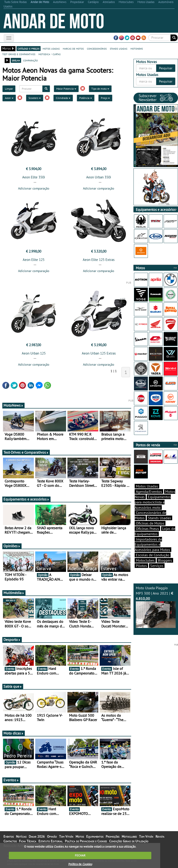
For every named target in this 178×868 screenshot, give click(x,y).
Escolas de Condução (153, 555)
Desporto (12, 640)
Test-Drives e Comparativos (26, 452)
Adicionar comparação (34, 188)
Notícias (21, 836)
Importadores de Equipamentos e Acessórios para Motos (152, 545)
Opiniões (12, 546)
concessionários (97, 48)
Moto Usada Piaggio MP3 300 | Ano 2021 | (156, 607)
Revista (160, 836)
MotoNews (13, 405)
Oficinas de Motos (150, 523)
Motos (80, 836)
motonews (137, 48)
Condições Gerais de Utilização (129, 841)
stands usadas (119, 48)
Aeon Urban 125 (34, 353)
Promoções (113, 836)
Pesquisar (166, 68)
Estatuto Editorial (51, 841)
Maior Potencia (66, 89)
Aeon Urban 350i (99, 177)
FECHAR (80, 855)
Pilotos (141, 566)
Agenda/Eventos (149, 491)
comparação (30, 60)
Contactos (10, 841)
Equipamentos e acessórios (26, 499)
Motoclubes (145, 560)
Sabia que (13, 686)
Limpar (9, 89)
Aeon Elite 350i (34, 177)
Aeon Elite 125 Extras (99, 260)
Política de (80, 864)
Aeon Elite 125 (34, 260)
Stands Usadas (159, 518)
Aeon (9, 98)
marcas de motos (73, 48)
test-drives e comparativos (19, 54)
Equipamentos (95, 836)
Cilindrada (63, 98)
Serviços (157, 566)
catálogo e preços (29, 48)
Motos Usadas (147, 486)
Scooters (35, 98)
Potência (86, 98)
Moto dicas (14, 733)
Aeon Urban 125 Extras (99, 353)
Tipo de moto (100, 89)
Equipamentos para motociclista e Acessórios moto (153, 502)
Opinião (52, 836)
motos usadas (51, 48)
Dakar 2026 (37, 836)
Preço (105, 98)
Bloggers (165, 560)
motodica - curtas (49, 54)
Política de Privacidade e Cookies (86, 841)
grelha (16, 60)
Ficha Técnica (28, 841)
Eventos (11, 780)
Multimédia (14, 593)
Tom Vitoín (66, 836)
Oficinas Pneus (147, 529)
